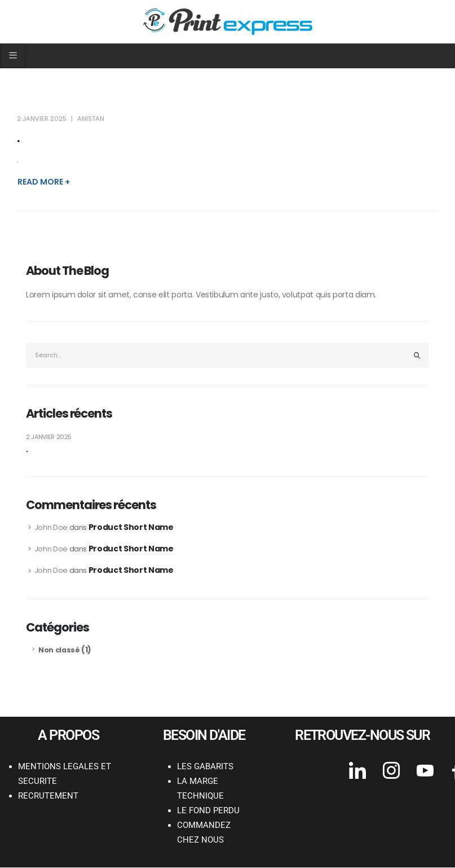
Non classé (59, 650)
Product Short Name (131, 527)
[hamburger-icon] (13, 56)
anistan (91, 119)
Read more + (44, 182)
